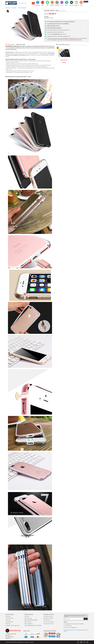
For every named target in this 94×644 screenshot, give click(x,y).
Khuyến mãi (76, 5)
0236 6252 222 (15, 631)
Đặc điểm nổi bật (10, 44)
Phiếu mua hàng (28, 622)
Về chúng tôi (8, 616)
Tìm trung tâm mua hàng (49, 622)
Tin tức (81, 5)
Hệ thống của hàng (9, 618)
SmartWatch (57, 5)
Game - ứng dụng (28, 618)
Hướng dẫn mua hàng (48, 616)
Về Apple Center (10, 615)
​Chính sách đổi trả (47, 620)
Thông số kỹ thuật (21, 44)
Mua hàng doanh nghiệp (48, 624)
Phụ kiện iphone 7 (23, 8)
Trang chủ (8, 8)
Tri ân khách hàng (9, 622)
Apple (47, 5)
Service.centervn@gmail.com (71, 628)
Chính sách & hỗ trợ (49, 615)
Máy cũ (67, 5)
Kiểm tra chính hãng (29, 624)
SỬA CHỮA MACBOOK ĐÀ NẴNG (31, 620)
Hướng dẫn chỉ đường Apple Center (13, 626)
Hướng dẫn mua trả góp (48, 618)
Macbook (52, 5)
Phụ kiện (62, 5)
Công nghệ (27, 616)
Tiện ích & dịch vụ (29, 615)
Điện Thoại (38, 5)
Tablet (43, 5)
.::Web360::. (32, 642)
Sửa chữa (72, 5)
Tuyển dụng (8, 620)
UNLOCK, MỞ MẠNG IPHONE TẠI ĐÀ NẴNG (33, 626)
